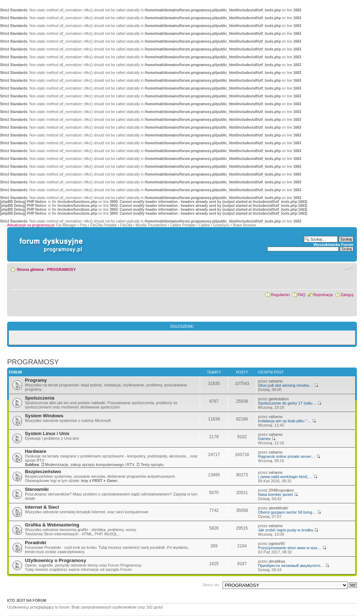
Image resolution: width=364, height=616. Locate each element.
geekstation (279, 399)
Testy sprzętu (152, 465)
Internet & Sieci (42, 507)
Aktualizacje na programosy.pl (31, 225)
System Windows (44, 416)
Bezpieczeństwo (43, 472)
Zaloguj (347, 295)
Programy (36, 380)
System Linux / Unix (47, 433)
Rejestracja (323, 295)
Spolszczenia (40, 398)
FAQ (301, 295)
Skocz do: (211, 585)
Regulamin (280, 295)
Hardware (36, 451)
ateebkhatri (278, 508)
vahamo (276, 381)
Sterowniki (37, 489)
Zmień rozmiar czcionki (348, 268)
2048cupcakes (281, 490)
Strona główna (30, 269)
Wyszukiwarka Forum (333, 245)
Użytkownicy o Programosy (55, 560)
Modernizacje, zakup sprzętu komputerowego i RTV (90, 465)
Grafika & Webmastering (52, 525)
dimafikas (277, 561)
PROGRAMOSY (62, 269)
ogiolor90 (277, 543)
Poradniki (36, 543)
